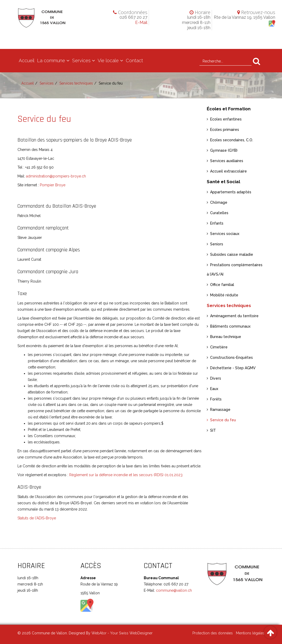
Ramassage (220, 410)
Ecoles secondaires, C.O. (232, 140)
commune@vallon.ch (173, 590)
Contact (134, 60)
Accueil (27, 60)
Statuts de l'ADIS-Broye (37, 518)
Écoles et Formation (229, 109)
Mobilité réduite (224, 295)
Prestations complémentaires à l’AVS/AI (235, 270)
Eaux (214, 389)
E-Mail (141, 23)
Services (81, 60)
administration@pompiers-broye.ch (56, 176)
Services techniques (76, 83)
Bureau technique (226, 337)
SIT (213, 430)
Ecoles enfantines (226, 119)
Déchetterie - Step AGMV (233, 368)
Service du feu (223, 420)
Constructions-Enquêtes (231, 358)
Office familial (222, 285)
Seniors (217, 244)
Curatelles (219, 213)
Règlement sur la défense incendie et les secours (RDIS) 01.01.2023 (126, 475)
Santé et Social (223, 182)
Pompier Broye (53, 185)
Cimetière (219, 347)
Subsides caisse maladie (232, 254)
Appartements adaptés (231, 192)
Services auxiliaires (227, 161)
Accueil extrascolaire (228, 171)
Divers (216, 378)
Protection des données (213, 633)
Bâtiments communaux (230, 326)
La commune (51, 60)
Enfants (217, 223)
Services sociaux (225, 234)
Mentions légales (250, 633)
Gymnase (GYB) (224, 150)
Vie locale (108, 60)
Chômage (219, 202)
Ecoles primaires (225, 130)
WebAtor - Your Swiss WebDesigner (122, 633)
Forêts (216, 399)
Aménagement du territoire (234, 316)
